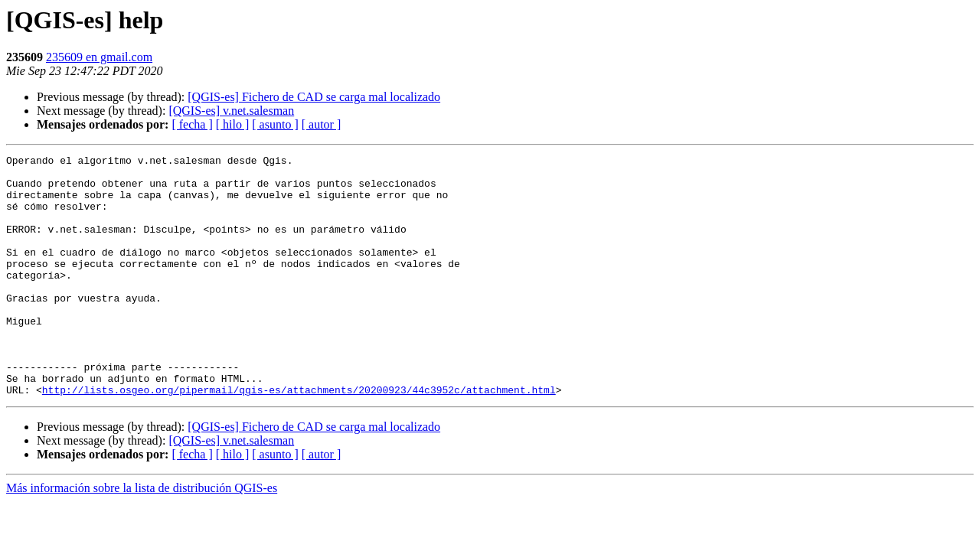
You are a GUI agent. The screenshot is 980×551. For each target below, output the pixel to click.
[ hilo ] (233, 124)
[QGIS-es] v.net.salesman (231, 111)
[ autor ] (322, 124)
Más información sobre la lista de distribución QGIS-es (142, 536)
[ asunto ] (275, 124)
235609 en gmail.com (99, 57)
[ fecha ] (192, 124)
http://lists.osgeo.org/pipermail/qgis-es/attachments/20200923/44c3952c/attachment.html (299, 438)
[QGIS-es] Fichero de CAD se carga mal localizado (314, 97)
